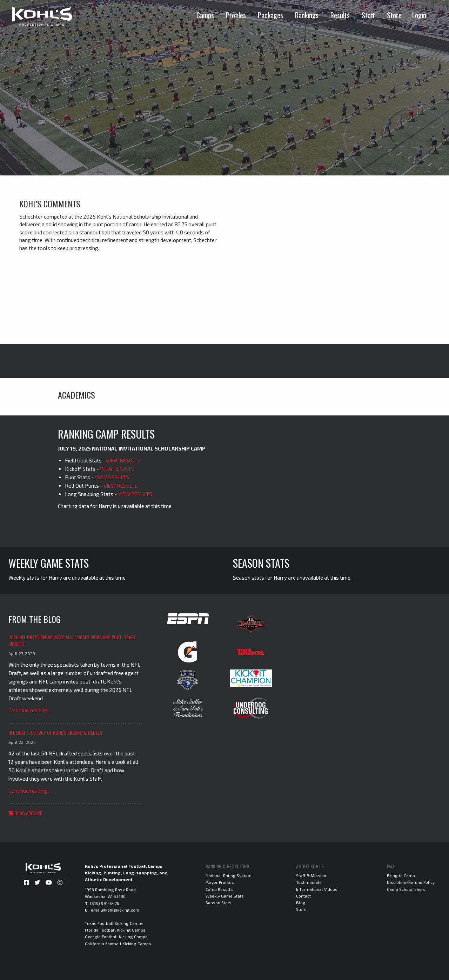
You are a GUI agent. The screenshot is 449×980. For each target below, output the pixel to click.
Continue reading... (29, 710)
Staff (368, 15)
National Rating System (229, 875)
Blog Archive (25, 813)
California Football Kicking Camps (118, 944)
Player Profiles (220, 882)
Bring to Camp (401, 875)
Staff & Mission (311, 875)
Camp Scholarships (406, 889)
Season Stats (219, 902)
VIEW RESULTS (123, 460)
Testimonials (309, 882)
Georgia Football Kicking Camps (116, 936)
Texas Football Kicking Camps (114, 923)
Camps (205, 15)
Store (394, 15)
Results (340, 15)
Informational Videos (317, 889)
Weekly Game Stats (225, 896)
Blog (301, 902)
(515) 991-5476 (105, 903)
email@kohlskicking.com (115, 910)
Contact (303, 896)
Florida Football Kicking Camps (115, 930)
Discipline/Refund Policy (411, 882)
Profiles (236, 15)
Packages (270, 15)
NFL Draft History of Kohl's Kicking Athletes (55, 732)
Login (419, 15)
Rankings (307, 15)
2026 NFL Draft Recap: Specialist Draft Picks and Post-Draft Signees (72, 641)
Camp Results (219, 889)
